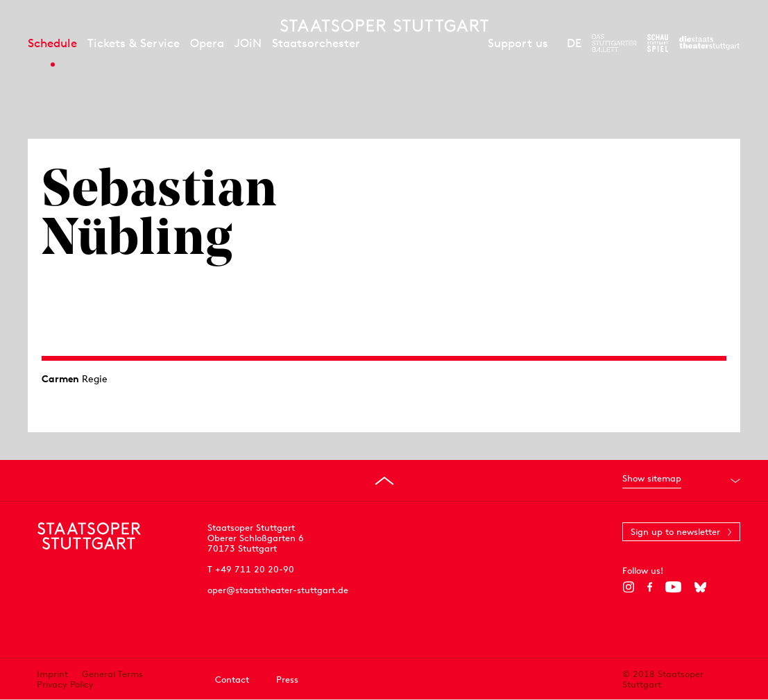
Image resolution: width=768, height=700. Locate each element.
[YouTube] (673, 587)
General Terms (112, 674)
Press (287, 680)
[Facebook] (650, 587)
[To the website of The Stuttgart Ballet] (614, 43)
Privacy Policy (65, 684)
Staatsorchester (316, 43)
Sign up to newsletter (675, 532)
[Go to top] (384, 481)
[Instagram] (628, 587)
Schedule (52, 43)
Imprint (52, 674)
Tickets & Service (134, 43)
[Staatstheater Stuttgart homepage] (384, 26)
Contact (232, 680)
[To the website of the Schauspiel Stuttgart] (658, 43)
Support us (518, 43)
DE (574, 43)
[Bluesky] (700, 587)
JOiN (248, 43)
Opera (207, 43)
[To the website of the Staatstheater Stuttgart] (709, 43)
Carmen (60, 379)
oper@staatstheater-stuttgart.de (278, 590)
